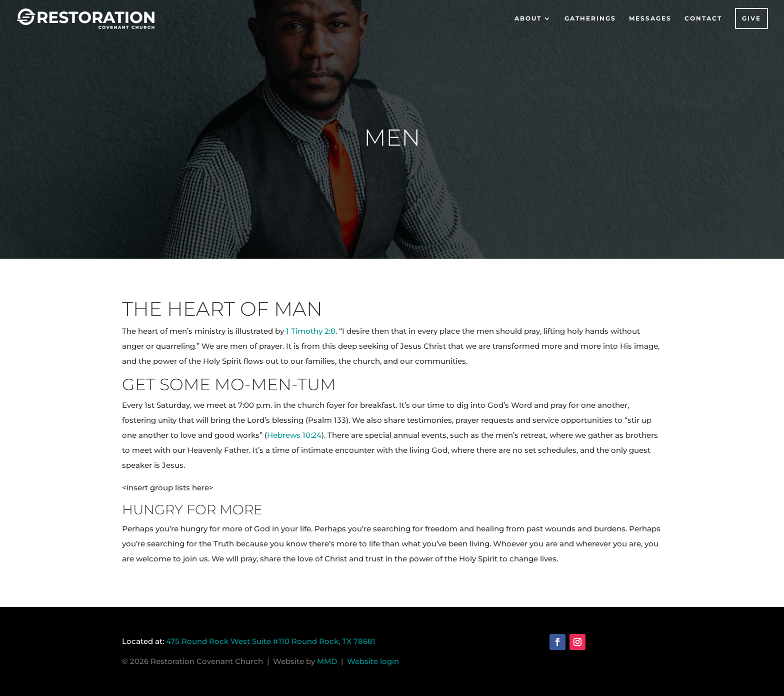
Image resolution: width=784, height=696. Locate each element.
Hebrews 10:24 (294, 435)
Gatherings (590, 19)
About (528, 19)
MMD (329, 661)
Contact (703, 19)
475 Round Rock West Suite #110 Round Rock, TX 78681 (271, 641)
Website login (373, 661)
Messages (650, 19)
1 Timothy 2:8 (311, 331)
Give (751, 18)
